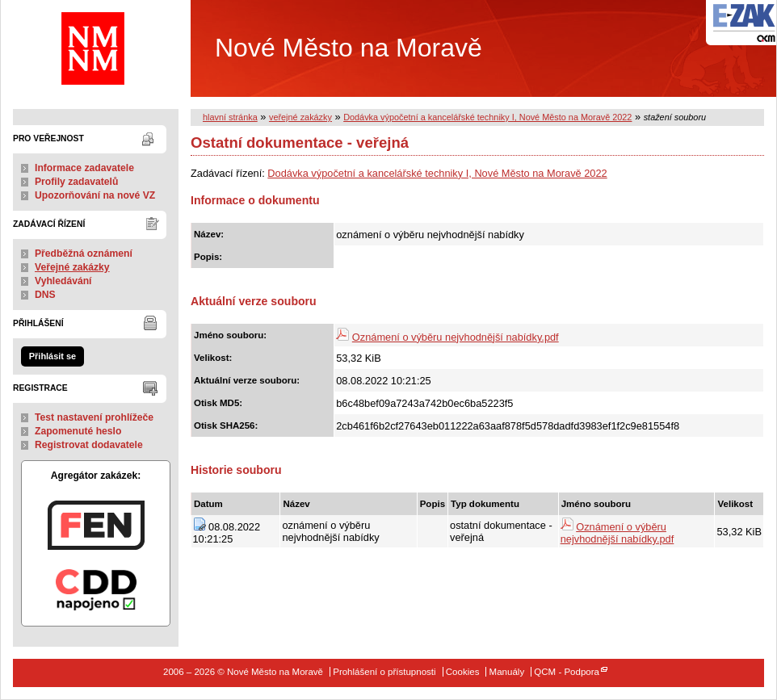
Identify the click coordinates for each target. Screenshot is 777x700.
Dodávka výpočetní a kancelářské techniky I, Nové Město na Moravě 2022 (487, 117)
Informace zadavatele (84, 168)
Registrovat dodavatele (89, 445)
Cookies (463, 672)
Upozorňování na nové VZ (95, 195)
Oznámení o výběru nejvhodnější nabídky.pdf (456, 337)
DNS (45, 295)
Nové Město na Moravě (272, 48)
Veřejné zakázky (72, 267)
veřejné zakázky (300, 117)
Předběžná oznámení (84, 254)
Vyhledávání (63, 281)
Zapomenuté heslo (78, 431)
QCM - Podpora (567, 672)
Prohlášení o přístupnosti (384, 672)
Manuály (507, 672)
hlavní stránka (230, 117)
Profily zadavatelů (76, 182)
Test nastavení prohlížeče (94, 417)
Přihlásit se (52, 356)
